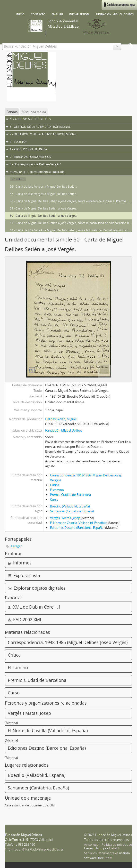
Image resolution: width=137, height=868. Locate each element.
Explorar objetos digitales (37, 588)
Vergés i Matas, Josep (65, 518)
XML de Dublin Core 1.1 (34, 607)
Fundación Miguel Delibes (115, 14)
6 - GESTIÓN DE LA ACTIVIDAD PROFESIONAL (40, 127)
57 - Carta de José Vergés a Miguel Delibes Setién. (43, 194)
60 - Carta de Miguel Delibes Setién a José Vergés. (43, 216)
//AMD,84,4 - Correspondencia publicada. (38, 172)
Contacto (38, 14)
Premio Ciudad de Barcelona (70, 495)
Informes (20, 563)
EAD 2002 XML (25, 619)
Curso (54, 499)
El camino (57, 490)
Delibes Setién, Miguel (61, 419)
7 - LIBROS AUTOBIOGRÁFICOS (30, 157)
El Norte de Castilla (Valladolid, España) (78, 523)
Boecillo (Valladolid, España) (70, 506)
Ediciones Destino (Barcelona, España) (77, 528)
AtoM (108, 858)
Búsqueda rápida (34, 112)
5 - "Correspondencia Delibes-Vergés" (35, 164)
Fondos (12, 112)
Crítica (55, 485)
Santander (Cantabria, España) (72, 511)
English (57, 14)
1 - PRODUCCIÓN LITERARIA (28, 149)
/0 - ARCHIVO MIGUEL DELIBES (30, 119)
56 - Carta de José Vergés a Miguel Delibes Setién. (43, 187)
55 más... (18, 179)
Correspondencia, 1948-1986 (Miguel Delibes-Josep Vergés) (68, 642)
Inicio (20, 14)
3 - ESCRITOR (18, 142)
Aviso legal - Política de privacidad (108, 844)
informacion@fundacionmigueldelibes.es (34, 849)
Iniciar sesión (79, 14)
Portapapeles (131, 46)
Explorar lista (24, 575)
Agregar (16, 546)
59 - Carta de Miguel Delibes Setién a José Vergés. (43, 208)
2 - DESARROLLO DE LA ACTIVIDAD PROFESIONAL (43, 134)
